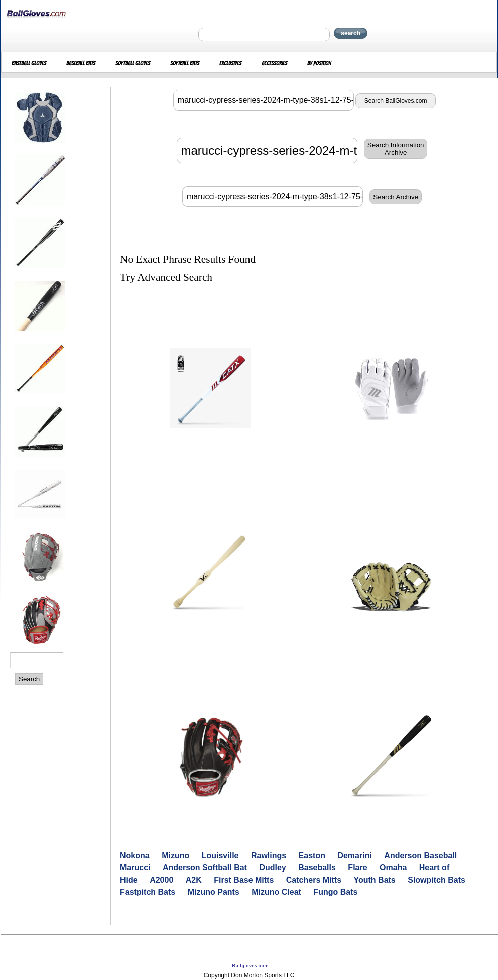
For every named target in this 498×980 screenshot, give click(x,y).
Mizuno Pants (214, 892)
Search (29, 679)
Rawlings (269, 856)
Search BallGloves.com (396, 101)
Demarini (354, 856)
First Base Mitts (244, 880)
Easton (312, 856)
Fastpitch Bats (148, 892)
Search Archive (396, 197)
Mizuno (175, 856)
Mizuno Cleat (276, 892)
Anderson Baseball (420, 856)
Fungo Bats (335, 892)
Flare (357, 868)
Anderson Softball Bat (205, 868)
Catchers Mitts (314, 880)
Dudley (272, 868)
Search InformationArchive (396, 149)
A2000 (161, 880)
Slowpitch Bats (437, 880)
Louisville (220, 856)
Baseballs (317, 868)
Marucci (135, 868)
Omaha (393, 868)
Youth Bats (375, 880)
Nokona (135, 856)
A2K (194, 880)
